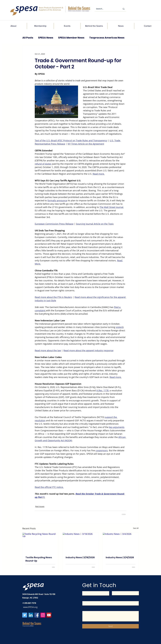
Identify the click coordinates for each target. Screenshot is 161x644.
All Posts (28, 38)
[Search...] (107, 9)
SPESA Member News (71, 38)
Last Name (116, 589)
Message (86, 609)
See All (136, 528)
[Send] (110, 626)
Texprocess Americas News (107, 38)
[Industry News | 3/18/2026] (81, 543)
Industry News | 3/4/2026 (120, 557)
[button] (13, 26)
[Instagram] (43, 615)
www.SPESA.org (30, 607)
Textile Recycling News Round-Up (39, 559)
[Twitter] (25, 615)
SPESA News (46, 38)
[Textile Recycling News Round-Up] (40, 543)
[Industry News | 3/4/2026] (121, 543)
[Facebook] (37, 615)
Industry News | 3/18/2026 (80, 557)
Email (85, 599)
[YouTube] (49, 615)
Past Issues (40, 506)
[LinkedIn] (31, 615)
